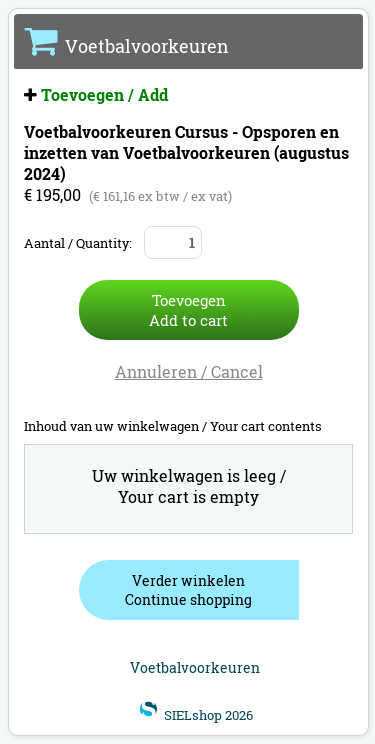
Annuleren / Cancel (189, 371)
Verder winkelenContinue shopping (188, 590)
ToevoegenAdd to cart (188, 310)
